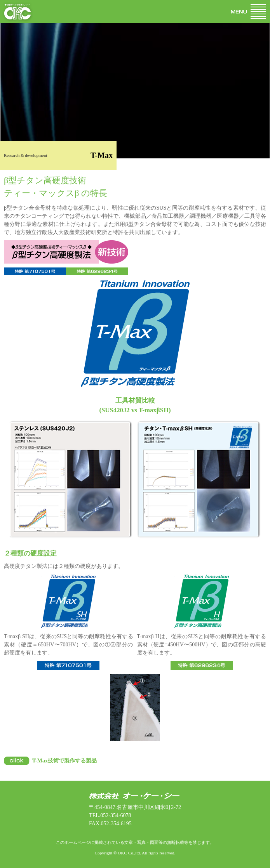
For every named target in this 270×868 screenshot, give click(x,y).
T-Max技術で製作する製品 (64, 761)
